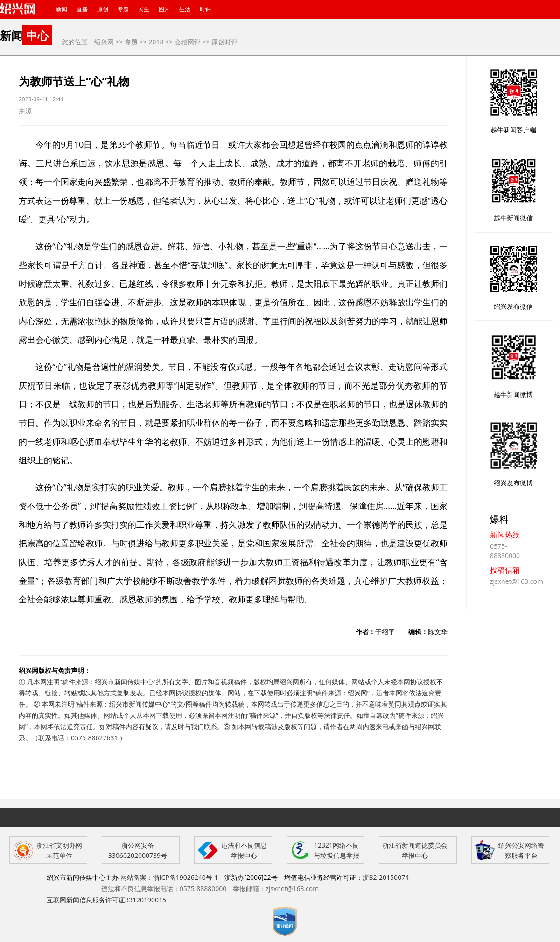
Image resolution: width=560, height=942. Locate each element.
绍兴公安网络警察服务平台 (521, 850)
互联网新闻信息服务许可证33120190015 (106, 900)
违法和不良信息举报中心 (244, 850)
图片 (164, 9)
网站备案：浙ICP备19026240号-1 (169, 877)
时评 (205, 9)
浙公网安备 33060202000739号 (138, 850)
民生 (144, 9)
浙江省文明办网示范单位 (59, 850)
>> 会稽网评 (183, 42)
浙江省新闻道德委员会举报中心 (415, 850)
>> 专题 (127, 42)
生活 (185, 9)
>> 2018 (152, 42)
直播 (82, 9)
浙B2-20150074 (386, 877)
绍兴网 (104, 42)
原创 (103, 9)
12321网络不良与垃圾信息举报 (336, 850)
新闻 (62, 9)
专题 (123, 9)
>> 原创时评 (220, 42)
